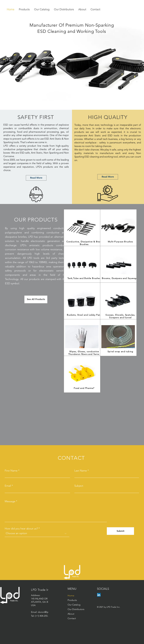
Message (10, 501)
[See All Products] (36, 299)
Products (72, 600)
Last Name (81, 471)
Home (71, 596)
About (71, 614)
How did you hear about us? (21, 529)
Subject (79, 486)
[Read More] (36, 178)
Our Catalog (74, 605)
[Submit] (120, 531)
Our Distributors (76, 609)
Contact (72, 618)
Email (8, 486)
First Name (11, 471)
